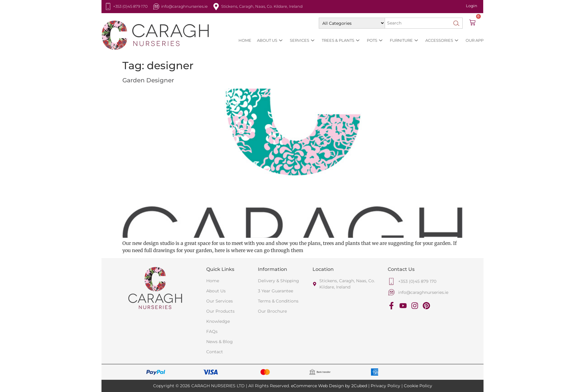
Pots (375, 40)
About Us (270, 40)
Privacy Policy (385, 386)
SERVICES (302, 40)
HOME (245, 40)
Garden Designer (148, 80)
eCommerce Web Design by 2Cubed (329, 386)
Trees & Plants (341, 40)
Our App (475, 40)
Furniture (404, 40)
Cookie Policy (418, 386)
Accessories (442, 40)
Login (472, 6)
